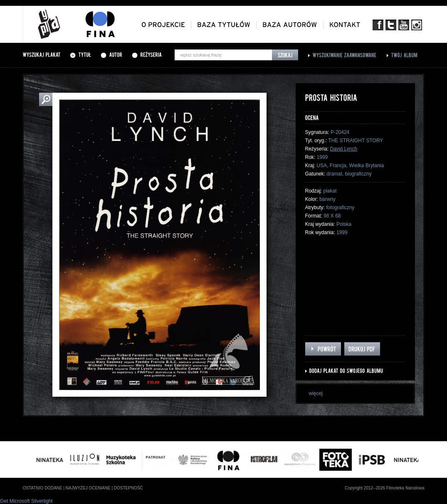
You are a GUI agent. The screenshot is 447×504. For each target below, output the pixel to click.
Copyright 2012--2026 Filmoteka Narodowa (384, 488)
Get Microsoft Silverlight (26, 501)
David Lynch (344, 149)
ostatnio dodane (43, 488)
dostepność (128, 488)
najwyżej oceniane (88, 488)
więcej (316, 393)
